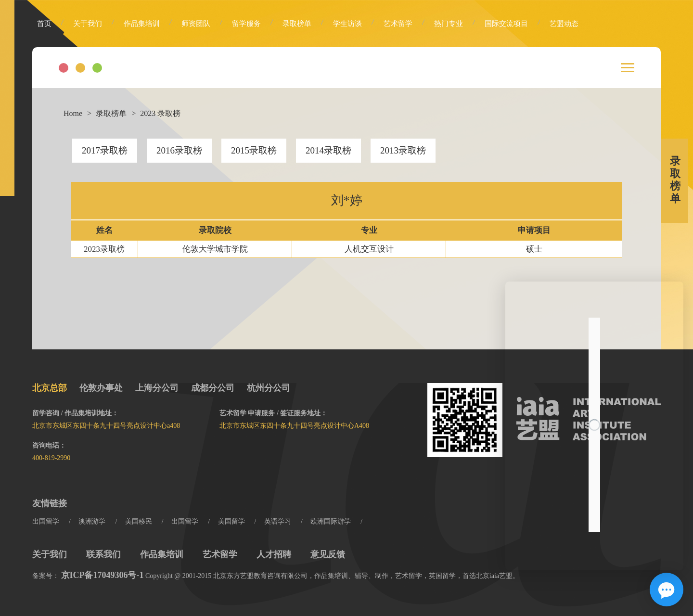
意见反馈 (328, 554)
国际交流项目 (506, 24)
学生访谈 (347, 24)
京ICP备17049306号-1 (103, 575)
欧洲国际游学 (331, 521)
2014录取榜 (328, 150)
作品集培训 (142, 24)
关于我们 (88, 24)
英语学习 (278, 521)
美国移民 (139, 521)
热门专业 (449, 24)
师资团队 (196, 24)
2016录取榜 (179, 150)
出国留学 (46, 521)
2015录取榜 (254, 150)
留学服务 (246, 24)
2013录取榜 (403, 150)
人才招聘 (274, 554)
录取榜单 (297, 24)
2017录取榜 (105, 150)
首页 (44, 24)
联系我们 (103, 554)
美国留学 (231, 521)
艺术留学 (398, 24)
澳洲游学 (92, 521)
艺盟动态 (564, 24)
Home (73, 113)
